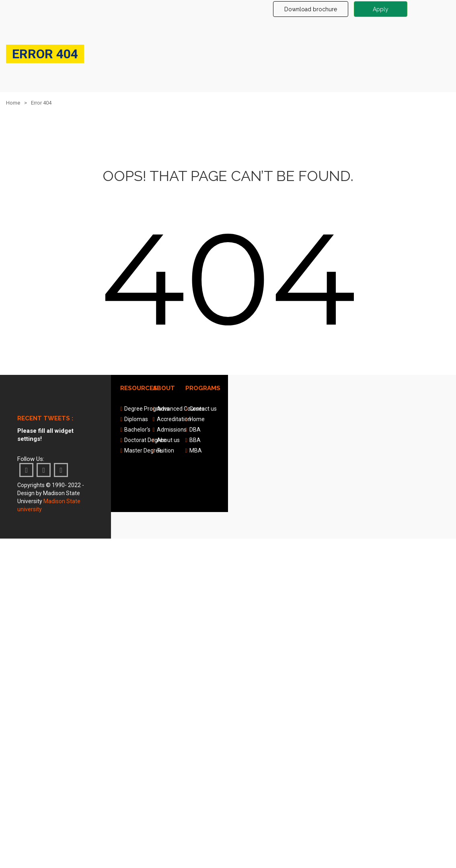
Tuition (165, 450)
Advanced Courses (181, 409)
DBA (195, 430)
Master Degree (143, 450)
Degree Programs (147, 409)
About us (168, 440)
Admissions (172, 430)
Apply (381, 9)
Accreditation (174, 419)
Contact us (203, 409)
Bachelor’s (137, 430)
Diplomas (136, 419)
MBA (196, 450)
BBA (195, 440)
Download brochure (311, 9)
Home (13, 103)
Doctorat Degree (145, 440)
